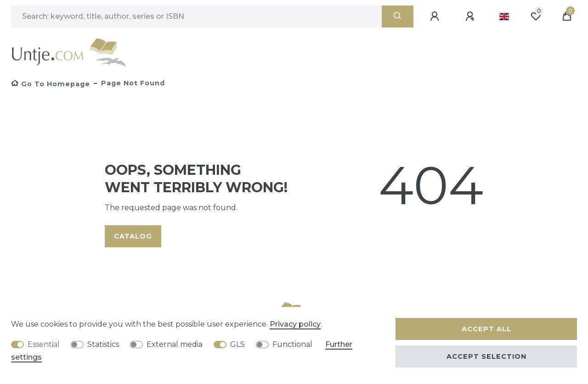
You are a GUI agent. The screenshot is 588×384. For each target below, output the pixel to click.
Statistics (103, 344)
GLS (237, 344)
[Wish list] (536, 17)
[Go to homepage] (51, 84)
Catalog (133, 236)
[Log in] (436, 17)
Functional (292, 344)
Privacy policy (295, 324)
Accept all (486, 329)
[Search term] (196, 17)
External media (175, 344)
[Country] (504, 17)
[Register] (471, 17)
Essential (44, 344)
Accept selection (486, 356)
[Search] (398, 17)
